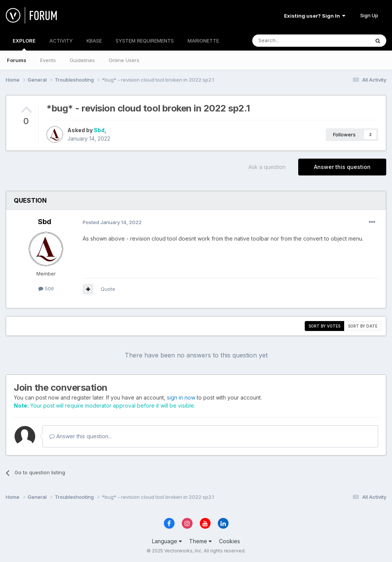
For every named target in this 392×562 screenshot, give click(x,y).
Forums (17, 60)
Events (48, 60)
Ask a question (267, 167)
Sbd (99, 130)
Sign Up (369, 15)
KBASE (94, 41)
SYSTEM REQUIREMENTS (145, 41)
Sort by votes (324, 326)
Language (167, 541)
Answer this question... (81, 436)
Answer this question (342, 167)
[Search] (291, 41)
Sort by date (363, 326)
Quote (108, 289)
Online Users (124, 60)
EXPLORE (24, 44)
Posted (112, 222)
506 (46, 288)
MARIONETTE (203, 41)
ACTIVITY (61, 41)
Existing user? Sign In (315, 16)
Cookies (229, 541)
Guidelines (82, 60)
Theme (200, 541)
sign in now (181, 397)
